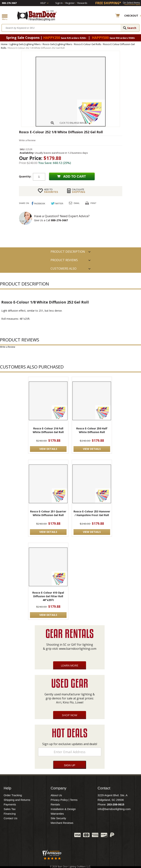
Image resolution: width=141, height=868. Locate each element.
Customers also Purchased (64, 270)
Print (93, 203)
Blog (53, 836)
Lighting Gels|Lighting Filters (25, 44)
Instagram (62, 836)
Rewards (82, 3)
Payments (10, 804)
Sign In (59, 3)
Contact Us (10, 818)
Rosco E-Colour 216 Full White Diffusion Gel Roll (48, 430)
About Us (56, 795)
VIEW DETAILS (48, 449)
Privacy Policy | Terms (64, 800)
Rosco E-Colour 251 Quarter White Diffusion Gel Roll (48, 513)
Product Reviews (64, 260)
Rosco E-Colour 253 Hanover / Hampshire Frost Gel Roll (92, 513)
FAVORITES (51, 191)
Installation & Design (63, 809)
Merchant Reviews (62, 823)
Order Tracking (13, 795)
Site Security (58, 818)
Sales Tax (10, 809)
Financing (10, 814)
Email (77, 203)
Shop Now (70, 715)
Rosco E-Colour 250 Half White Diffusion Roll (92, 430)
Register (70, 3)
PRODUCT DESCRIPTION (68, 252)
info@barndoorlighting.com (114, 809)
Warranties (57, 814)
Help (43, 3)
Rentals (55, 804)
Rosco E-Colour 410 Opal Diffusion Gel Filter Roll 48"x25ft (48, 596)
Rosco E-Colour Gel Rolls (88, 44)
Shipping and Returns (17, 800)
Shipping (79, 191)
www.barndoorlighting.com (78, 649)
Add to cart (75, 177)
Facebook (35, 836)
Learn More (70, 665)
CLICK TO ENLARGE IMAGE (73, 123)
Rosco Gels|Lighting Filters (57, 44)
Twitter (44, 836)
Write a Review (27, 140)
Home (4, 44)
